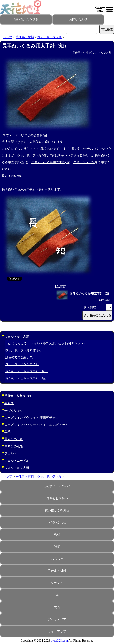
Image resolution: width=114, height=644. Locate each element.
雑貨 (57, 547)
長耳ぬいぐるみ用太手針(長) (51, 162)
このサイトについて (57, 486)
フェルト (11, 453)
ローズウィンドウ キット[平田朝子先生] (32, 418)
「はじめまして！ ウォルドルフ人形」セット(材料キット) (45, 343)
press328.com (60, 641)
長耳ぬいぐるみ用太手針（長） (23, 189)
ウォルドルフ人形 (49, 37)
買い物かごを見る (26, 19)
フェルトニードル (17, 461)
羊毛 (8, 432)
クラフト (57, 583)
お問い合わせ (78, 19)
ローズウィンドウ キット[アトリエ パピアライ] (37, 425)
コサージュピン (84, 162)
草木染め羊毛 (14, 439)
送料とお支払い (57, 498)
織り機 (9, 403)
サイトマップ (57, 631)
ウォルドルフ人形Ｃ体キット (25, 350)
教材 (57, 534)
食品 (57, 607)
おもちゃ (57, 559)
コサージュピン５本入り (22, 364)
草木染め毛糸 (14, 446)
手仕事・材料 (25, 37)
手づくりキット (15, 410)
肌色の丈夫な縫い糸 (19, 357)
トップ (8, 37)
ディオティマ (57, 619)
